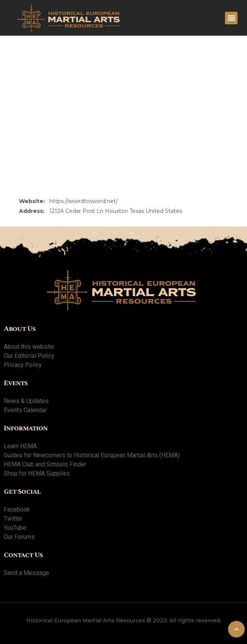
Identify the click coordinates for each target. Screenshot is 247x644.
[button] (231, 18)
